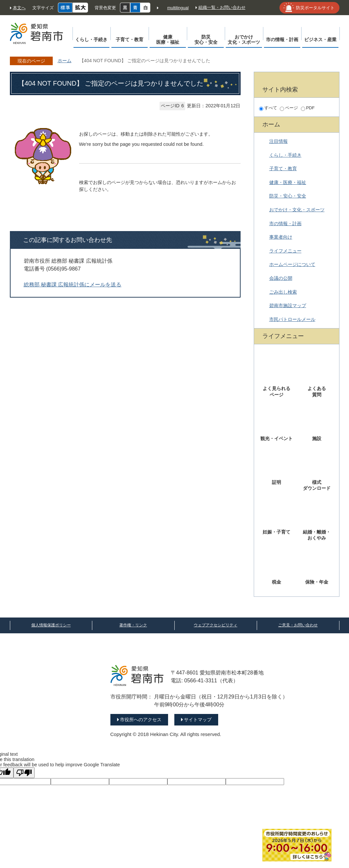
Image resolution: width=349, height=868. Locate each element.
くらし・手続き (285, 155)
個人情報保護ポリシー (51, 625)
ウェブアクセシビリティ (216, 625)
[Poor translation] (24, 773)
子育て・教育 (283, 169)
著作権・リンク (133, 625)
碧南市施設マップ (288, 305)
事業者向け (281, 237)
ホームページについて (292, 264)
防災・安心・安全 (288, 196)
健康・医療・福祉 (288, 182)
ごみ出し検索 (283, 292)
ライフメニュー (285, 251)
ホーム (65, 61)
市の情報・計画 (285, 224)
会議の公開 (281, 278)
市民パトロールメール (292, 319)
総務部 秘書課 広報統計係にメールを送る (73, 285)
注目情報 (278, 141)
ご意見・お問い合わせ (298, 625)
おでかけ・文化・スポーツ (297, 210)
